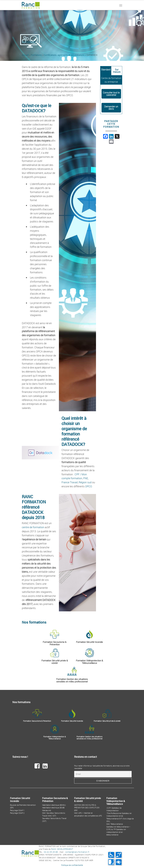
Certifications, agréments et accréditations (64, 55)
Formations (36, 55)
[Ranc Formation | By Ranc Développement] (31, 5)
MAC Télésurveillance (115, 824)
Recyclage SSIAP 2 (17, 813)
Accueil (25, 55)
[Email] (103, 774)
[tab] (106, 71)
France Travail (70, 482)
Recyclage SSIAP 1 (17, 810)
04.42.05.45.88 (51, 852)
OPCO (88, 486)
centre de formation (33, 527)
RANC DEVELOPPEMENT (62, 849)
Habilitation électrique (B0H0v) (54, 805)
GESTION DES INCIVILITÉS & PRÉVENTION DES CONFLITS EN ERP (87, 808)
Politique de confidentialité (72, 865)
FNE (86, 478)
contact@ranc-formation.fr (77, 852)
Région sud (85, 482)
